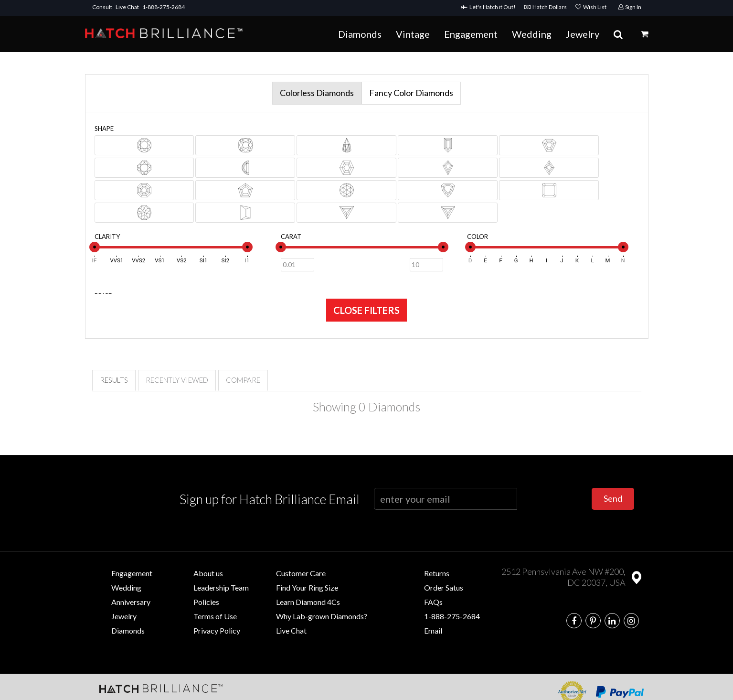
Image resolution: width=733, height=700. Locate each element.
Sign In (630, 7)
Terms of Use (215, 616)
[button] (645, 34)
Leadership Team (221, 587)
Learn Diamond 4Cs (308, 602)
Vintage (413, 34)
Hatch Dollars (547, 7)
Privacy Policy (217, 630)
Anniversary (131, 602)
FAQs (433, 602)
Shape (104, 129)
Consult (102, 7)
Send (613, 498)
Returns (437, 573)
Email (433, 630)
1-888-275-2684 (164, 7)
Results (114, 380)
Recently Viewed (177, 380)
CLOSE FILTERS (366, 310)
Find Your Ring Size (307, 587)
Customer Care (301, 573)
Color (478, 237)
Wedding (532, 34)
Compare (243, 380)
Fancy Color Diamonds (411, 93)
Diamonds (360, 34)
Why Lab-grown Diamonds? (322, 616)
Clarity (107, 237)
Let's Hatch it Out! (490, 7)
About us (208, 573)
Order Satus (444, 587)
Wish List (591, 7)
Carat (291, 237)
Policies (206, 602)
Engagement (471, 34)
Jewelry (583, 34)
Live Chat (127, 7)
